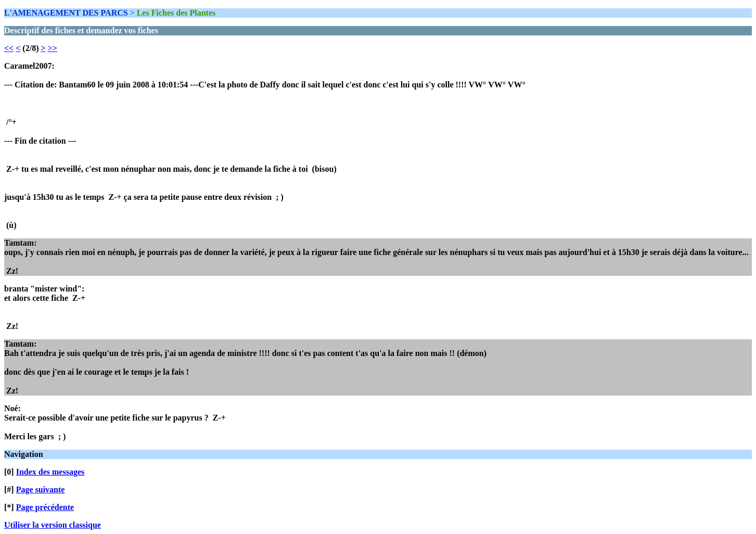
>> (53, 48)
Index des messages (50, 472)
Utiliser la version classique (53, 525)
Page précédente (45, 507)
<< (9, 48)
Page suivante (41, 489)
